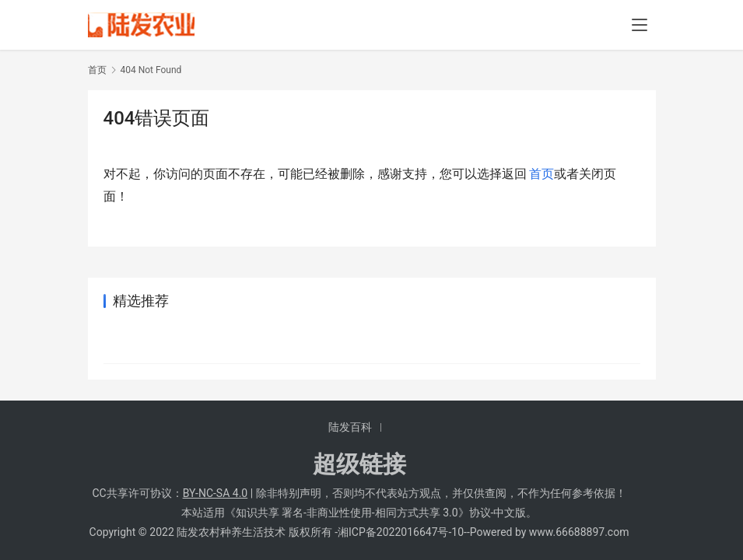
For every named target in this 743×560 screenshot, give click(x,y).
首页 (97, 70)
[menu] (640, 25)
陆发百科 (350, 427)
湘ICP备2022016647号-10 (401, 532)
